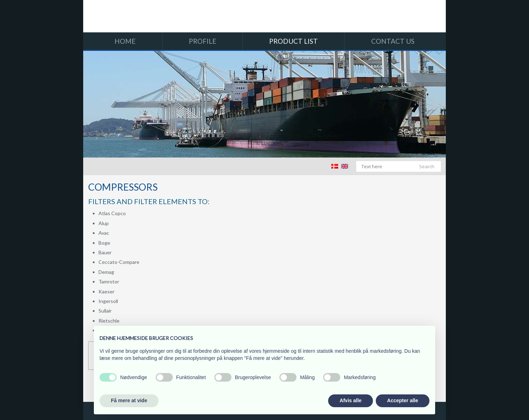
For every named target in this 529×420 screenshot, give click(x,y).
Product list (293, 41)
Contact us (393, 41)
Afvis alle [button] (350, 400)
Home (125, 41)
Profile (202, 41)
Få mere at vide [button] (129, 400)
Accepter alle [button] (403, 400)
